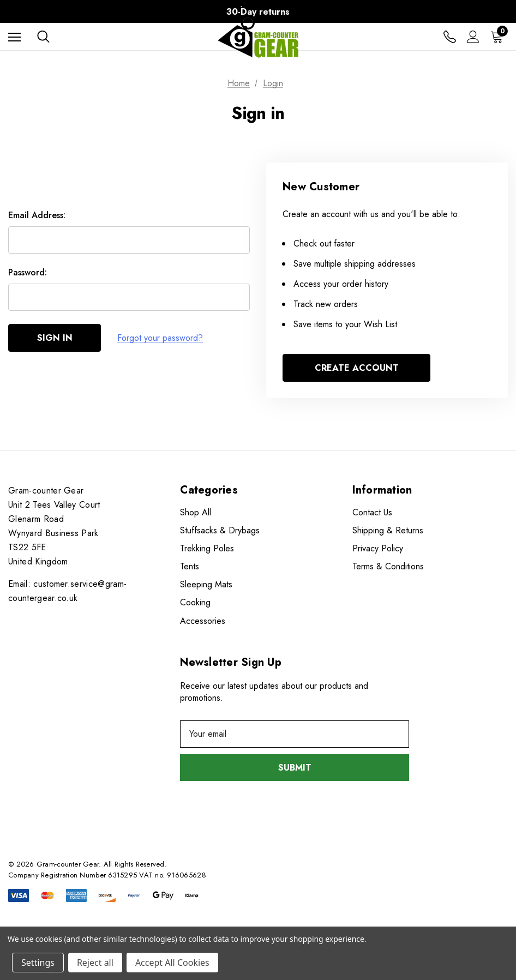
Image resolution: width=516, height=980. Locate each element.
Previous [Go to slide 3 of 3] (54, 12)
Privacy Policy (378, 548)
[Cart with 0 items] (499, 37)
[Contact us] (450, 37)
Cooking (195, 602)
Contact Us (372, 512)
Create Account (357, 368)
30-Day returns (258, 12)
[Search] (43, 37)
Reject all (95, 963)
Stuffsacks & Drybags (220, 530)
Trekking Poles (207, 548)
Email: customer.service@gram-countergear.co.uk (67, 591)
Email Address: (37, 215)
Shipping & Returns (388, 530)
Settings (38, 963)
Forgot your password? (160, 338)
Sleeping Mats (206, 584)
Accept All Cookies (172, 963)
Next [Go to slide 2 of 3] (462, 12)
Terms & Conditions (388, 566)
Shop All (196, 512)
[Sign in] (473, 37)
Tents (190, 566)
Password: (28, 272)
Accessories (203, 621)
